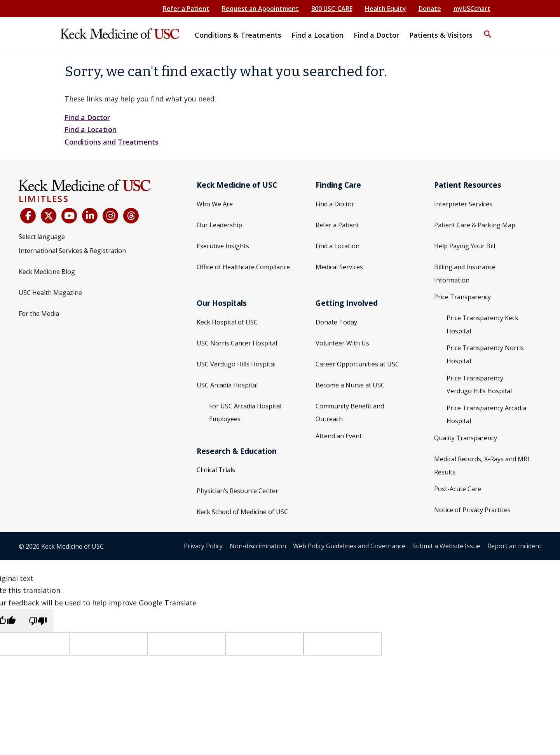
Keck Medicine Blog (47, 272)
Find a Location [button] (318, 35)
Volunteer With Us (342, 343)
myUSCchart (472, 9)
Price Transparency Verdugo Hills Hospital (479, 385)
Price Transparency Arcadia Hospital (486, 415)
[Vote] (343, 644)
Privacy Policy (203, 546)
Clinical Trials (216, 470)
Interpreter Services (463, 204)
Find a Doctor (87, 117)
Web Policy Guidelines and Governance (349, 546)
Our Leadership (219, 225)
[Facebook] (28, 216)
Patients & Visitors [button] (441, 35)
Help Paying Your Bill (465, 246)
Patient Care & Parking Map (475, 225)
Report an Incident (514, 546)
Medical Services (339, 267)
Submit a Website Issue (446, 546)
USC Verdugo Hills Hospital (236, 364)
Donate (430, 9)
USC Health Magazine (50, 293)
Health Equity (386, 9)
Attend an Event (339, 436)
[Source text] (186, 644)
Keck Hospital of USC (227, 322)
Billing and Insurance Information (465, 274)
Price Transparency (462, 297)
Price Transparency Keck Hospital (482, 324)
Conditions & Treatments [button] (238, 35)
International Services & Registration (72, 251)
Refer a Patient (186, 9)
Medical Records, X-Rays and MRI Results (482, 466)
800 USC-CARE (332, 9)
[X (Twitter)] (49, 216)
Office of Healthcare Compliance (243, 267)
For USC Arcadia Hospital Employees (245, 413)
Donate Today (336, 322)
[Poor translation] (38, 621)
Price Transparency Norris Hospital (485, 354)
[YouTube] (69, 216)
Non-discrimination (258, 546)
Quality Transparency (466, 438)
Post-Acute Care (458, 489)
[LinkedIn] (90, 216)
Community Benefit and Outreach (350, 413)
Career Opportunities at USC (357, 364)
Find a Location (91, 129)
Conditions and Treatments (112, 142)
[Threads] (131, 216)
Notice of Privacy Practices (472, 510)
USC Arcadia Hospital (227, 385)
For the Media (39, 314)
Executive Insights (223, 246)
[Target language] (108, 644)
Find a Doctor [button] (376, 35)
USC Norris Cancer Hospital (237, 343)
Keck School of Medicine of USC (242, 512)
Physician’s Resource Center (237, 491)
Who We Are (215, 204)
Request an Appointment (260, 9)
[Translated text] (264, 644)
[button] (488, 29)
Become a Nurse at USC (350, 385)
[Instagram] (110, 216)
